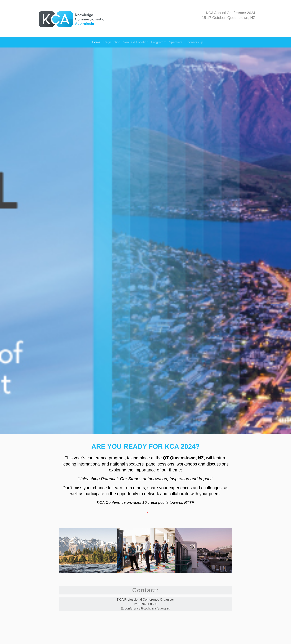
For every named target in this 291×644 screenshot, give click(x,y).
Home (96, 42)
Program (157, 42)
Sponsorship (194, 42)
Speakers (176, 42)
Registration (112, 42)
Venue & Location (136, 42)
